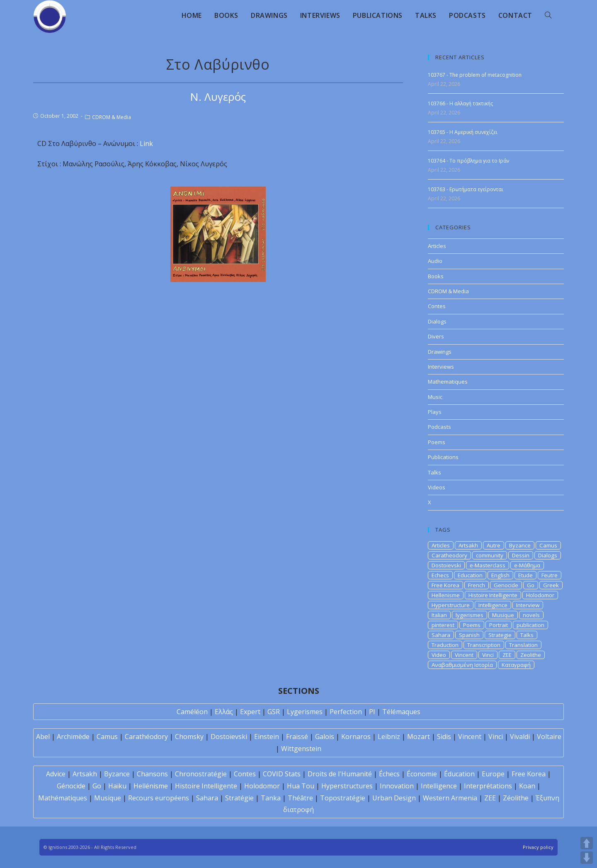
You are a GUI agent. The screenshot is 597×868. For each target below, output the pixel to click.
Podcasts (439, 427)
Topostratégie (343, 798)
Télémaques (401, 712)
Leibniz (389, 737)
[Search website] (548, 15)
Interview (528, 605)
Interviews (441, 367)
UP (587, 843)
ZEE (507, 655)
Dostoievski (446, 565)
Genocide (506, 585)
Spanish (469, 635)
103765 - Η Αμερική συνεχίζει (463, 132)
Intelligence (493, 605)
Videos (437, 487)
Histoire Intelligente (493, 595)
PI (372, 712)
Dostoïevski (229, 737)
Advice (56, 774)
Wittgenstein (301, 749)
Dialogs (437, 321)
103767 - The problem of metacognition (475, 75)
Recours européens (159, 798)
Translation (523, 645)
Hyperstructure (451, 605)
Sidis (444, 737)
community (490, 555)
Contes (437, 306)
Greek (551, 585)
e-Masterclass (488, 565)
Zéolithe (516, 798)
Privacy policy (538, 847)
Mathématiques (63, 798)
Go (531, 585)
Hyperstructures (347, 786)
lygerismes (470, 615)
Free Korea (445, 585)
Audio (435, 261)
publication (530, 625)
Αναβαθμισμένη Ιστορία (462, 665)
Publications (443, 457)
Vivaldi (520, 737)
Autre (494, 545)
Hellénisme (151, 786)
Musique (503, 615)
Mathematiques (448, 382)
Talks (434, 472)
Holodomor (540, 595)
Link (146, 143)
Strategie (500, 635)
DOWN (587, 858)
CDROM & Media (112, 117)
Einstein (267, 737)
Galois (325, 737)
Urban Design (394, 798)
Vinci (488, 655)
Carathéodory (146, 737)
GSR (274, 712)
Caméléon (192, 712)
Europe (493, 774)
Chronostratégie (201, 774)
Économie (422, 774)
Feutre (550, 575)
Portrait (499, 625)
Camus (548, 545)
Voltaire (549, 737)
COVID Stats (282, 774)
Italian (439, 615)
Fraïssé (297, 737)
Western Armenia (450, 798)
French (477, 585)
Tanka (271, 798)
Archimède (73, 737)
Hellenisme (446, 595)
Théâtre (300, 798)
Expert (250, 712)
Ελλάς (224, 712)
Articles (437, 246)
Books (436, 276)
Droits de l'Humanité (340, 774)
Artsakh (468, 545)
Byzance (520, 545)
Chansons (152, 774)
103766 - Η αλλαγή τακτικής (460, 103)
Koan (527, 786)
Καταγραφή (516, 665)
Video (439, 655)
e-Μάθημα (527, 565)
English (500, 575)
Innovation (397, 786)
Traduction (445, 645)
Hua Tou (301, 786)
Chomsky (189, 737)
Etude (525, 575)
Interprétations (488, 786)
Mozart (419, 737)
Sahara (441, 635)
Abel (43, 737)
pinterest (443, 625)
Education (470, 575)
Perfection (346, 712)
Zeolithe (531, 655)
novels (531, 615)
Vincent (464, 655)
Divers (436, 336)
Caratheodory (449, 555)
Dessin (521, 555)
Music (435, 397)
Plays (435, 412)
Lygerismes (305, 712)
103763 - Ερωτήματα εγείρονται (466, 189)
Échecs (389, 774)
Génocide (71, 786)
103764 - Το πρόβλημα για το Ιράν (468, 161)
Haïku (117, 786)
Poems (437, 442)
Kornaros (356, 737)
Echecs (440, 575)
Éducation (459, 774)
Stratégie (239, 798)
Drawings (440, 352)
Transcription (484, 645)
